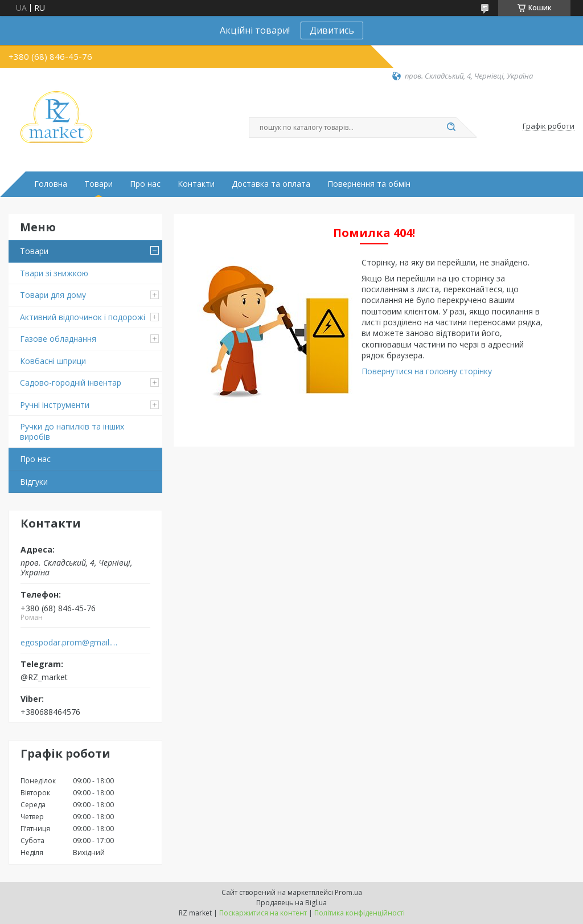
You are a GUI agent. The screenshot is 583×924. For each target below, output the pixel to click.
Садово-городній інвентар (71, 383)
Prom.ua (348, 892)
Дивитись (332, 30)
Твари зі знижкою (54, 273)
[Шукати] (451, 128)
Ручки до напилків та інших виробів (72, 432)
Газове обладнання (58, 339)
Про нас (145, 184)
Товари (98, 184)
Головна (51, 184)
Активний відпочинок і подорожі (83, 317)
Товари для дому (53, 295)
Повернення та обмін (369, 184)
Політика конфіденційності (360, 913)
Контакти (196, 184)
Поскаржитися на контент (263, 913)
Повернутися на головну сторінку (427, 371)
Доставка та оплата (271, 184)
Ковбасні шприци (53, 361)
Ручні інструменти (55, 405)
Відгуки (34, 482)
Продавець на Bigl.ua (291, 903)
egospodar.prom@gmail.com (70, 643)
